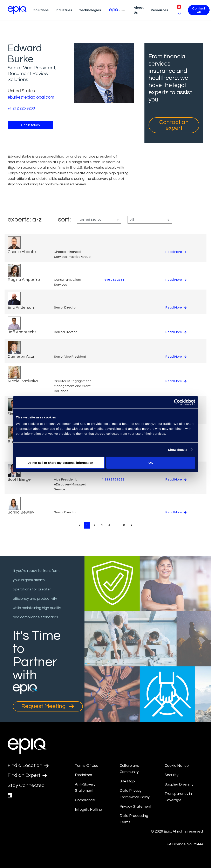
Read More (176, 252)
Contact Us (199, 10)
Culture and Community (130, 769)
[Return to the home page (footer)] (17, 10)
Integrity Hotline (89, 810)
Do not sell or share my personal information (60, 463)
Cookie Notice (177, 766)
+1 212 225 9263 (21, 108)
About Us (139, 10)
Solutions (41, 10)
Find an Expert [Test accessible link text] (27, 775)
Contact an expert (174, 125)
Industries (64, 10)
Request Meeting (48, 706)
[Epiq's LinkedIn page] (10, 796)
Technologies (90, 10)
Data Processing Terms (134, 819)
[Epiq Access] (117, 10)
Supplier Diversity (179, 784)
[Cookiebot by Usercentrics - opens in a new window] (177, 402)
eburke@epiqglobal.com (31, 97)
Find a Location (28, 766)
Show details (178, 449)
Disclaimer (84, 775)
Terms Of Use (87, 766)
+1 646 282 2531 (112, 280)
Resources (159, 10)
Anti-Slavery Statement (85, 788)
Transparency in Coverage (178, 797)
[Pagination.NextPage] (131, 525)
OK (151, 463)
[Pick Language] (179, 10)
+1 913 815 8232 (112, 479)
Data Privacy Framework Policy (135, 794)
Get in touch (30, 125)
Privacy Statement (136, 806)
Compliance (85, 800)
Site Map (127, 781)
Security (172, 775)
